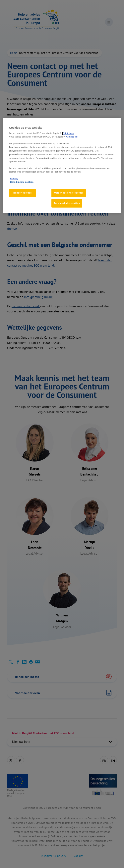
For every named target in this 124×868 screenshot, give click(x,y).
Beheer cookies (23, 193)
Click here (68, 133)
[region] (62, 166)
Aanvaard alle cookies (67, 203)
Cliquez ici (72, 137)
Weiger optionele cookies (69, 193)
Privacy (14, 179)
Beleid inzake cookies (22, 182)
